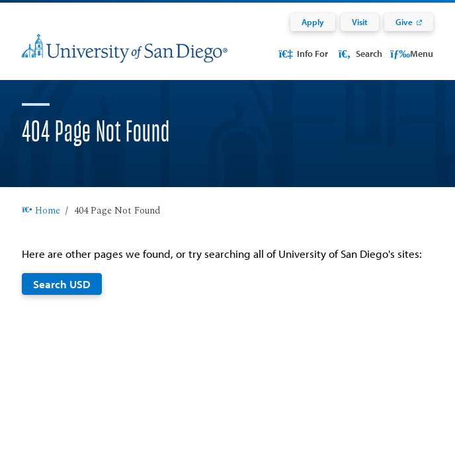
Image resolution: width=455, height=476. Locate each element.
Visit (360, 22)
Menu (411, 53)
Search (359, 53)
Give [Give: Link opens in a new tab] (404, 22)
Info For (303, 53)
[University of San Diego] (125, 57)
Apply (313, 22)
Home (41, 227)
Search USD (62, 300)
